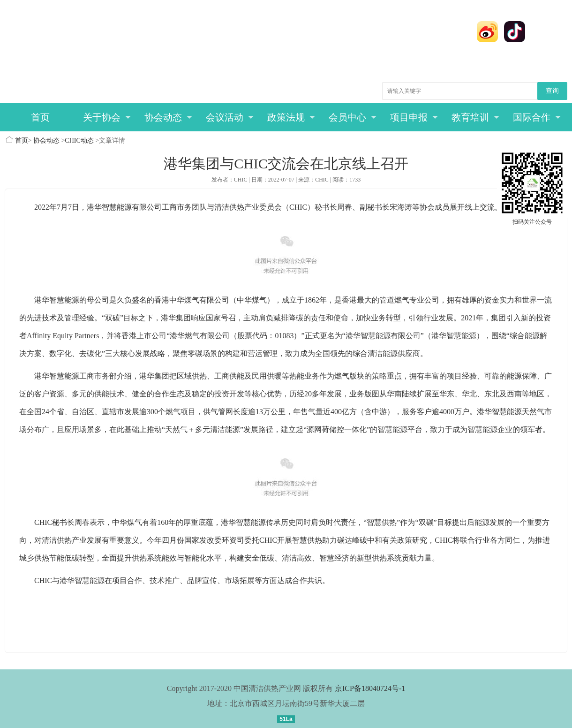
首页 (40, 117)
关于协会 (107, 117)
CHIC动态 (79, 140)
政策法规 (291, 117)
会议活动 (230, 117)
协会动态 (169, 117)
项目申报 (414, 117)
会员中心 (353, 117)
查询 (552, 91)
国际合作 (537, 117)
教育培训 (476, 117)
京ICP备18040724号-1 (370, 688)
